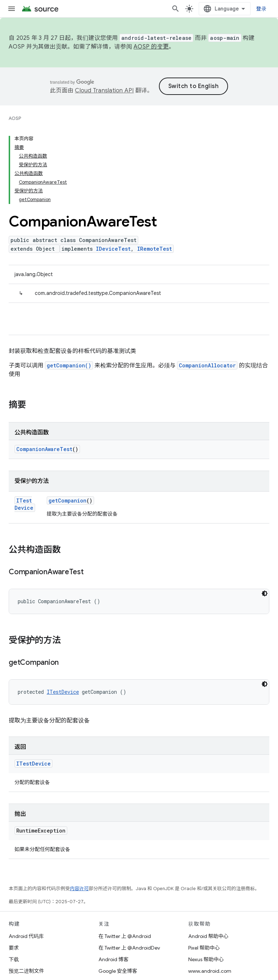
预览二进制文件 (26, 971)
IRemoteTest (155, 249)
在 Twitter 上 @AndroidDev (129, 948)
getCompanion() (69, 365)
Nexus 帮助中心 (206, 959)
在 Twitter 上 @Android (125, 936)
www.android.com (210, 971)
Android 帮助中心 (208, 936)
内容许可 (79, 889)
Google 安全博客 (118, 971)
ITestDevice (24, 504)
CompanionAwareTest (44, 449)
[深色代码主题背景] (265, 593)
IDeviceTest (113, 249)
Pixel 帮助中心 (204, 948)
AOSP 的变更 (151, 47)
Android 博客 (113, 959)
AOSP (15, 118)
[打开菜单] (12, 9)
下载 (14, 959)
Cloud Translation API (104, 91)
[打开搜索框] (176, 9)
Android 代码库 (26, 936)
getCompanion (68, 501)
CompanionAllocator (207, 365)
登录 (262, 9)
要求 (14, 948)
